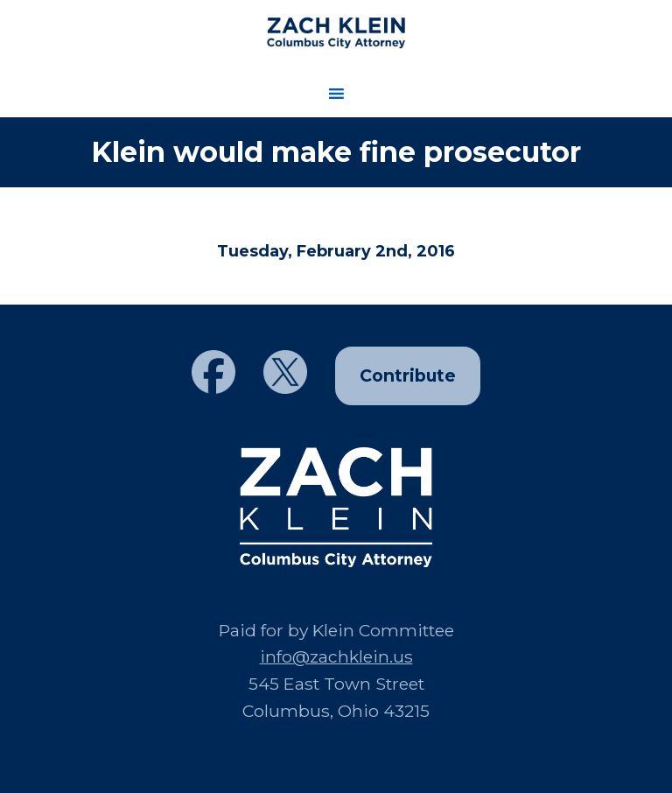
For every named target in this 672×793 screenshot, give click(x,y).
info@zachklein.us (336, 656)
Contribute (408, 375)
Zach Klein (336, 33)
